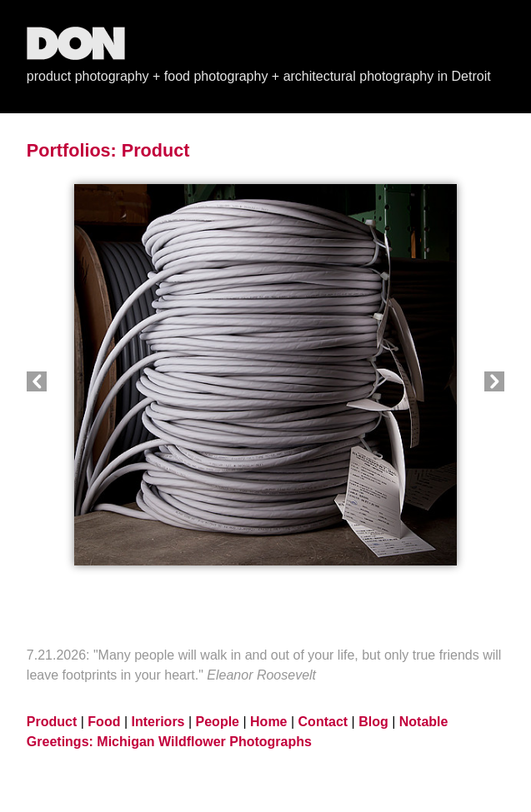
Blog (373, 722)
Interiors (158, 722)
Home (268, 722)
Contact (323, 722)
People (218, 722)
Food (104, 722)
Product (156, 150)
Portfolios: (72, 150)
